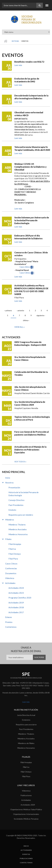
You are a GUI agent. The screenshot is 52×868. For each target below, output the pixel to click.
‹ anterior (20, 310)
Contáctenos (11, 627)
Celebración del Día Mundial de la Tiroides (31, 373)
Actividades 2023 (16, 593)
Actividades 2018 (16, 607)
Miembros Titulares (17, 525)
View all (19, 327)
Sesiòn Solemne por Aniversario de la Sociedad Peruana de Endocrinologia (32, 220)
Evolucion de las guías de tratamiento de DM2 (27, 80)
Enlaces (9, 617)
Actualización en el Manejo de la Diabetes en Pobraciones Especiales (30, 450)
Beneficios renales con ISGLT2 (29, 62)
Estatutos (26, 720)
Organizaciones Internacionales (26, 814)
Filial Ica (12, 549)
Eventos (26, 854)
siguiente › (41, 315)
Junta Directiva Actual (26, 715)
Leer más (18, 65)
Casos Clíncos (11, 564)
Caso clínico (25, 267)
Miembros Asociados (18, 529)
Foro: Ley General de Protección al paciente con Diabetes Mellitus (32, 433)
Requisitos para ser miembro (21, 515)
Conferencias (11, 568)
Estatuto (12, 510)
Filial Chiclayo (15, 554)
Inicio (6, 41)
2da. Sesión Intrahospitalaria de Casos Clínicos (30, 388)
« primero (8, 310)
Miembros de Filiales (26, 743)
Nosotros (9, 483)
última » (26, 320)
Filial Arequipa (15, 544)
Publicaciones (26, 795)
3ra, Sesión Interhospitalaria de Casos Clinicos (30, 358)
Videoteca (10, 578)
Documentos (11, 573)
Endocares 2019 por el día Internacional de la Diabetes (28, 237)
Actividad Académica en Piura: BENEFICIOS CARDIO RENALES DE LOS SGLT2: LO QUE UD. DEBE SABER (31, 290)
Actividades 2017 (16, 612)
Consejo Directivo (16, 500)
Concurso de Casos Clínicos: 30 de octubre (31, 254)
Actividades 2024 (16, 588)
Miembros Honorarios (18, 534)
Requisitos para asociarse (26, 725)
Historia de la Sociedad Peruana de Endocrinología (24, 494)
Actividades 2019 (16, 603)
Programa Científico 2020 (20, 598)
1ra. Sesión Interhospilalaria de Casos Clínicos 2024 (30, 403)
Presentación (14, 488)
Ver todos (20, 462)
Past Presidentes (16, 505)
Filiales (8, 539)
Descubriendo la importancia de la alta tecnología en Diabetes (31, 97)
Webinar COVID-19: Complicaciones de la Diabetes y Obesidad (30, 167)
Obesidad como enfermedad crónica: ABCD (29, 114)
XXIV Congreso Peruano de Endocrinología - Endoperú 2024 (30, 343)
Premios (9, 622)
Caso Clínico (25, 273)
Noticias (15, 41)
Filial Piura (13, 559)
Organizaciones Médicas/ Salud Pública (26, 809)
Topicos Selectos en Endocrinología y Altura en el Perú (32, 418)
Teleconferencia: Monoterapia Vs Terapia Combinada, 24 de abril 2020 (32, 148)
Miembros (10, 520)
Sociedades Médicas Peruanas (26, 819)
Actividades (10, 583)
